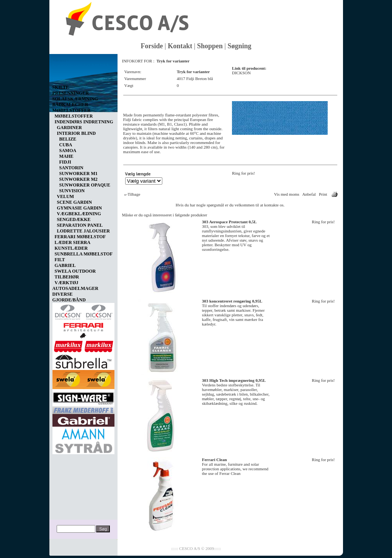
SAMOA (68, 151)
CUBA (66, 145)
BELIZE (68, 139)
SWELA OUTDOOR (75, 271)
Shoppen (210, 46)
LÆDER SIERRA (73, 242)
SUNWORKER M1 (78, 173)
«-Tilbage (132, 194)
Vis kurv (61, 60)
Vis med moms (287, 194)
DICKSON (241, 73)
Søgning (239, 46)
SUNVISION (72, 191)
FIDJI (65, 162)
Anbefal (309, 194)
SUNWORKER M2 (78, 179)
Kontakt (180, 46)
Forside (152, 46)
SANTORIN (71, 168)
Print (323, 194)
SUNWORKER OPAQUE (85, 185)
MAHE (66, 156)
